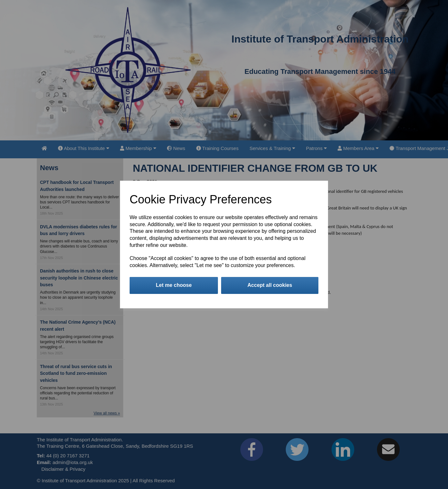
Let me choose (174, 285)
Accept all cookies (270, 285)
